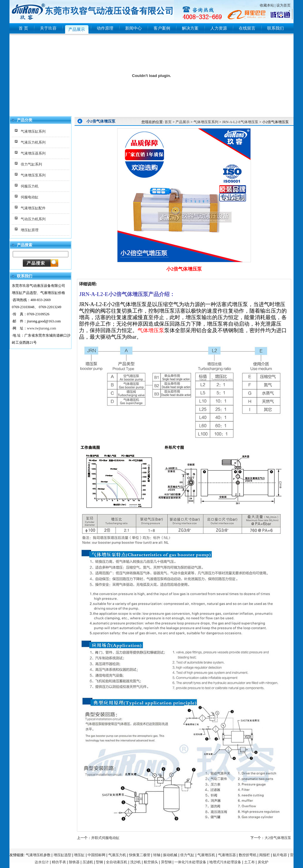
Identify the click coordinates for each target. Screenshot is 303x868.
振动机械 (170, 855)
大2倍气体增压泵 (278, 838)
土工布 (249, 862)
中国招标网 (96, 855)
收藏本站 (267, 5)
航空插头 (151, 862)
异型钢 (166, 862)
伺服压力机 (30, 186)
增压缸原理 (30, 230)
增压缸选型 (62, 855)
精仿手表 (59, 862)
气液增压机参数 (38, 855)
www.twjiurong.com (42, 328)
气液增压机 (206, 855)
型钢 (99, 862)
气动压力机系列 (33, 219)
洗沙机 (136, 862)
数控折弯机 (248, 855)
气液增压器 (227, 855)
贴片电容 (280, 855)
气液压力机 (117, 855)
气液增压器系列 (33, 153)
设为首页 (283, 5)
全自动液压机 (117, 862)
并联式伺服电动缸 (105, 838)
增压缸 (79, 855)
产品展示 (183, 122)
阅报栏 (265, 855)
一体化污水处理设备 (190, 862)
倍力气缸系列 (31, 164)
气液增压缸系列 (33, 131)
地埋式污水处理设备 (225, 862)
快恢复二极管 (140, 855)
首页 (168, 122)
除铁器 (74, 862)
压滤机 (88, 862)
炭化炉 (263, 862)
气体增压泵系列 (33, 175)
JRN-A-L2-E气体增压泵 (240, 122)
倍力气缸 (187, 855)
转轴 (157, 855)
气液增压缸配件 (33, 208)
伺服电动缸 (30, 197)
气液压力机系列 (33, 142)
